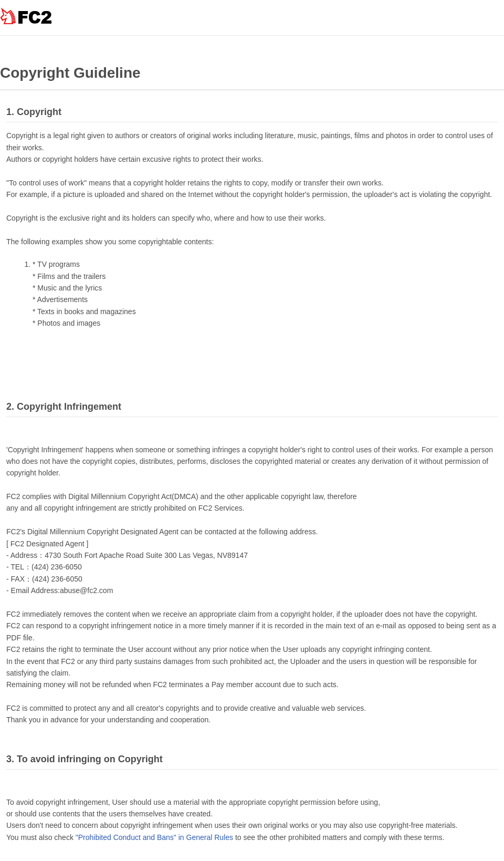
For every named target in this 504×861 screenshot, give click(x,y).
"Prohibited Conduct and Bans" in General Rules (154, 837)
